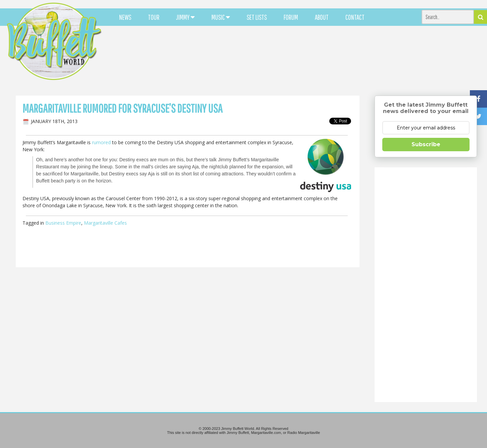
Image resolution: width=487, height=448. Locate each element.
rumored (101, 142)
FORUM (291, 17)
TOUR (154, 17)
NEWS (125, 17)
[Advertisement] (300, 60)
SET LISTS (257, 17)
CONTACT (355, 17)
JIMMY (185, 17)
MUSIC (221, 17)
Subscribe (426, 144)
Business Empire (63, 223)
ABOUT (322, 17)
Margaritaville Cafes (105, 223)
